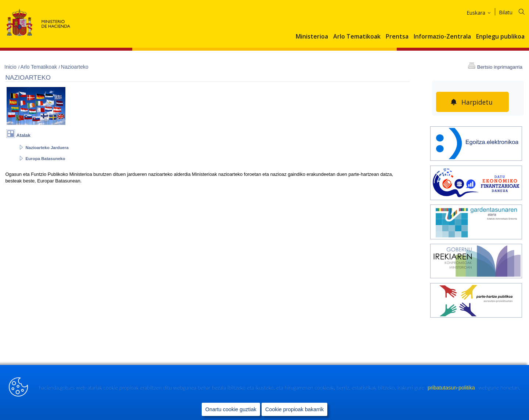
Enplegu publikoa (500, 37)
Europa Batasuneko (45, 159)
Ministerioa (312, 37)
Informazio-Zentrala (442, 37)
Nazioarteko (75, 67)
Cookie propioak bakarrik (294, 409)
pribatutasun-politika (452, 388)
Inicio (11, 67)
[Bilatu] (516, 11)
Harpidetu (477, 102)
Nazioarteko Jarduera (47, 148)
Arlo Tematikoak (357, 37)
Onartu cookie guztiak (231, 409)
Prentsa (397, 37)
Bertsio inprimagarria (500, 67)
